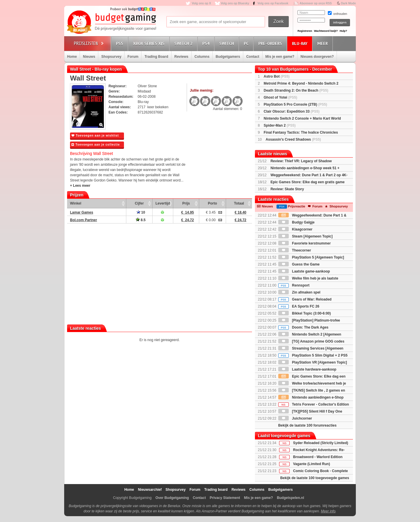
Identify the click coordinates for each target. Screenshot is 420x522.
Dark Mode (348, 3)
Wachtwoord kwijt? (326, 31)
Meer (323, 43)
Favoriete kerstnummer (304, 243)
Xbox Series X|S (150, 43)
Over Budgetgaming (172, 498)
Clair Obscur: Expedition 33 (292, 111)
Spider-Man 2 (280, 125)
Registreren (305, 31)
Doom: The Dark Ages (303, 327)
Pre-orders (271, 43)
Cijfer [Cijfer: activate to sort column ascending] (139, 203)
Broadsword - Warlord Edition (318, 457)
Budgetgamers (228, 57)
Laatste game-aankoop (304, 271)
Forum (133, 57)
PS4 (207, 43)
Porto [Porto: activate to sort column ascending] (212, 203)
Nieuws (89, 57)
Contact (253, 57)
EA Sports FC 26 (299, 306)
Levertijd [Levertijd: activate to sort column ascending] (163, 203)
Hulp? (343, 31)
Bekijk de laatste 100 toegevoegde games (315, 478)
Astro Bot (277, 76)
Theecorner (295, 250)
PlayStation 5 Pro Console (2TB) (295, 104)
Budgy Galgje (296, 222)
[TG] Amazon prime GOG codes (311, 341)
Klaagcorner (295, 229)
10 (141, 212)
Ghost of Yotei (280, 97)
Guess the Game (299, 264)
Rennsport (294, 285)
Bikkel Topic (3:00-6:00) (305, 313)
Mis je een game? (280, 57)
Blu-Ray (301, 43)
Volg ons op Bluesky (235, 3)
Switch (228, 43)
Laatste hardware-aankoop (307, 369)
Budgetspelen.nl (290, 498)
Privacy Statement (225, 498)
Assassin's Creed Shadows (293, 139)
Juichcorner (295, 418)
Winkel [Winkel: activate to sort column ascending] (76, 203)
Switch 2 (184, 43)
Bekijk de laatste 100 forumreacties (307, 425)
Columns (202, 57)
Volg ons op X (201, 3)
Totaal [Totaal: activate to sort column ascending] (239, 203)
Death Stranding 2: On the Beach (296, 90)
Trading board (216, 490)
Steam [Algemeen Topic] (305, 236)
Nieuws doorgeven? (317, 57)
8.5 (141, 220)
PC (247, 43)
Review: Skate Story (287, 189)
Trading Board (156, 57)
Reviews (181, 57)
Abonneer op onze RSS (316, 3)
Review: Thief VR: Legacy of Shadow (301, 161)
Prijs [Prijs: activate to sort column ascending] (186, 203)
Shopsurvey (111, 57)
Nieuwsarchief (150, 490)
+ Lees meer (80, 186)
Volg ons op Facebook (273, 3)
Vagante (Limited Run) (312, 464)
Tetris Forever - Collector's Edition (314, 404)
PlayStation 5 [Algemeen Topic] (311, 257)
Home (72, 57)
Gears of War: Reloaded (305, 299)
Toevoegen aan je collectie (96, 145)
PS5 (120, 43)
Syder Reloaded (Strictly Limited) (321, 443)
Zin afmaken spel (299, 292)
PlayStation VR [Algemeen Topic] (313, 362)
